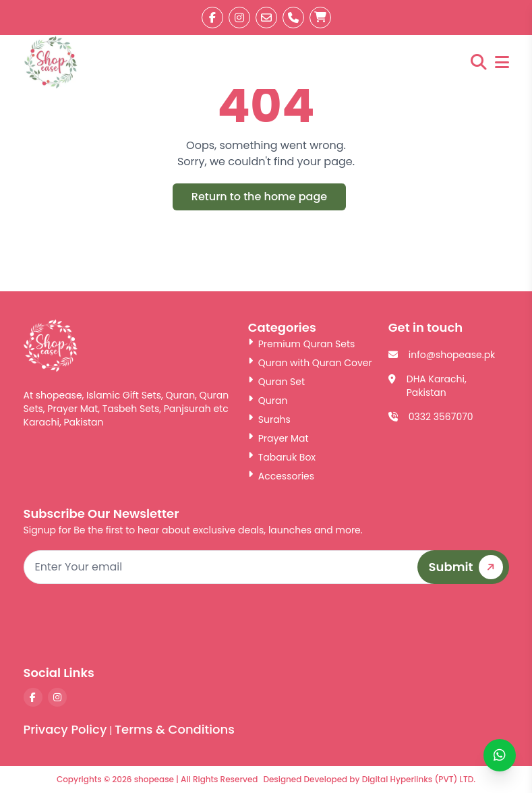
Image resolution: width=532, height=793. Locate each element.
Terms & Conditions (175, 729)
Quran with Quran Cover (310, 363)
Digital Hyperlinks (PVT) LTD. (419, 779)
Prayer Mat (278, 438)
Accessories (281, 476)
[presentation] (407, 624)
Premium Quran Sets (302, 344)
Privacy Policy (65, 729)
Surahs (269, 419)
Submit (468, 567)
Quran (268, 401)
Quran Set (276, 382)
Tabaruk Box (282, 457)
